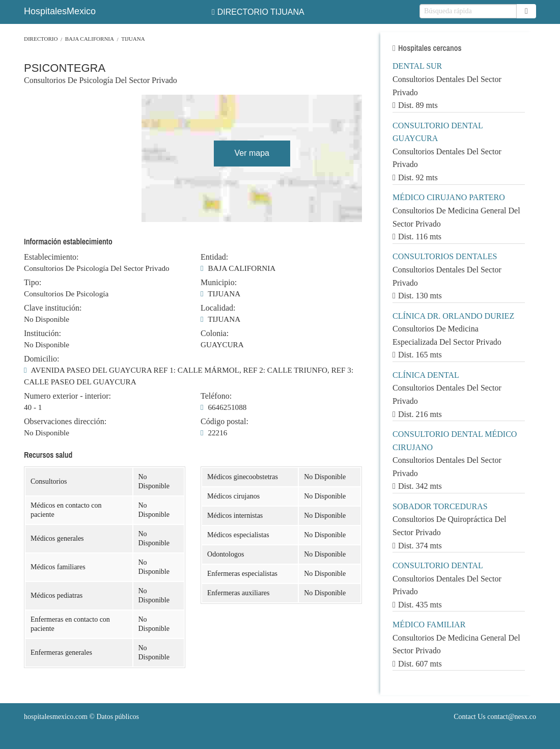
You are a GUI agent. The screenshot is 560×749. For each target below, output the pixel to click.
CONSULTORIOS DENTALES (445, 256)
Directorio (41, 39)
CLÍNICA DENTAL (426, 375)
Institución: (43, 334)
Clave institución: (53, 308)
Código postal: (225, 422)
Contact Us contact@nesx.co (495, 717)
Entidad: (214, 257)
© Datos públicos (81, 717)
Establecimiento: (51, 257)
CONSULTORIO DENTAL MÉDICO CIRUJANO (455, 441)
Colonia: (215, 334)
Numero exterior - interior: (67, 396)
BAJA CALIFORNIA (90, 39)
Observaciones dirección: (65, 422)
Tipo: (33, 283)
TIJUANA (133, 39)
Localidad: (218, 308)
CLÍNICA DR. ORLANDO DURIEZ (453, 316)
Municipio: (219, 283)
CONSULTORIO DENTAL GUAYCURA (438, 132)
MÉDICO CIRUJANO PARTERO (449, 197)
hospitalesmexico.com (56, 717)
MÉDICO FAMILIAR (429, 625)
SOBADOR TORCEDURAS (440, 506)
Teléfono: (216, 396)
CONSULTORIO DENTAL (438, 565)
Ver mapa (251, 153)
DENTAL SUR (417, 66)
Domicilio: (41, 359)
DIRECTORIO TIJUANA (258, 12)
